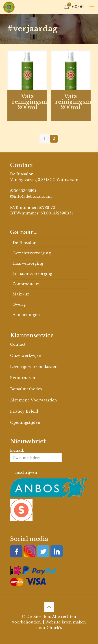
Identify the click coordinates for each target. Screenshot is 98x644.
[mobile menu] (92, 7)
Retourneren (23, 378)
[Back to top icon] (49, 607)
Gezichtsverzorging (32, 253)
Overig (19, 304)
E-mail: (36, 455)
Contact (18, 344)
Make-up (21, 294)
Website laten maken (65, 622)
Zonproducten (27, 284)
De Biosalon (25, 243)
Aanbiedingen (26, 315)
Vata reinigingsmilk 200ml (34, 102)
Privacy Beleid (24, 411)
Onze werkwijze (25, 355)
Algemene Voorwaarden (34, 400)
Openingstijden (25, 422)
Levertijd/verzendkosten (34, 367)
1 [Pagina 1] (44, 139)
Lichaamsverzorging (32, 274)
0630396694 (25, 191)
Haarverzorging (28, 263)
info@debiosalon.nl (33, 196)
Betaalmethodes (26, 389)
